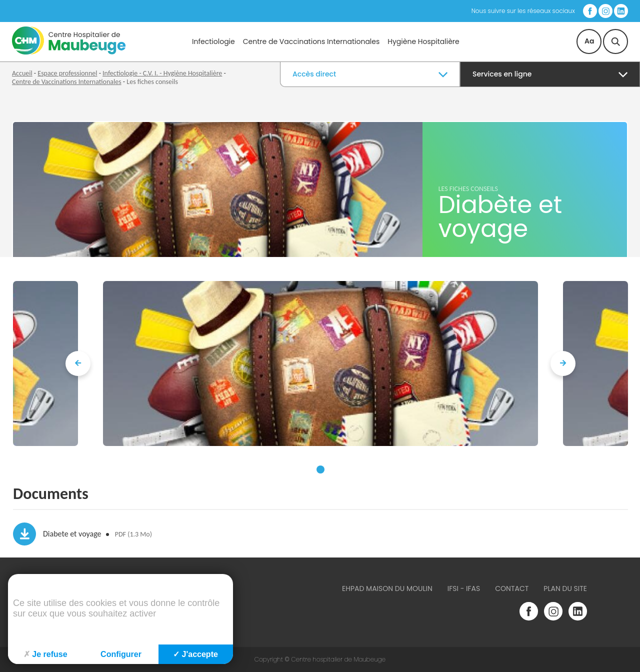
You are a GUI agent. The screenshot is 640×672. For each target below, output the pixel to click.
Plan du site (565, 588)
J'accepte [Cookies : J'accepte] (195, 654)
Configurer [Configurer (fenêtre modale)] (121, 654)
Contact (512, 588)
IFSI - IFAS (464, 588)
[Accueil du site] (69, 52)
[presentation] (78, 363)
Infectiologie (213, 41)
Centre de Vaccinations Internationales (311, 41)
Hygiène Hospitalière (423, 41)
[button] (320, 469)
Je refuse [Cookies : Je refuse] (45, 654)
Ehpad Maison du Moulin (387, 588)
